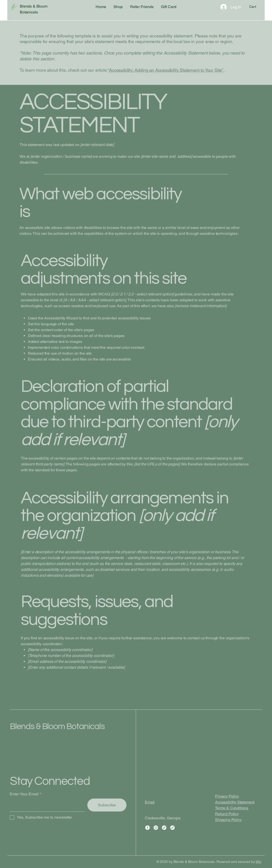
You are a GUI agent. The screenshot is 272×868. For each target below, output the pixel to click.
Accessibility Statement (235, 802)
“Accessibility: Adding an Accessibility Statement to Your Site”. (166, 70)
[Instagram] (156, 828)
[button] (256, 7)
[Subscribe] (107, 805)
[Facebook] (147, 828)
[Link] (164, 828)
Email (150, 802)
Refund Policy (227, 814)
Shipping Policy (228, 820)
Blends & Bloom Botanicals (57, 726)
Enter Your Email (24, 794)
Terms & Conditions (232, 808)
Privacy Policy (227, 796)
